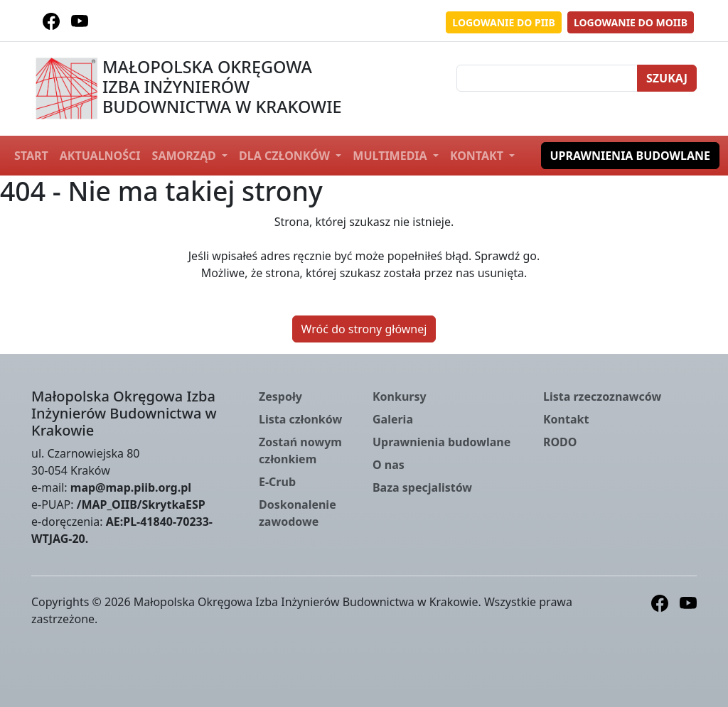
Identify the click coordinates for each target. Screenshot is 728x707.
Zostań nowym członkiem (300, 450)
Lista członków (300, 419)
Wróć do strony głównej (364, 329)
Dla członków (286, 156)
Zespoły (280, 396)
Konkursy (400, 396)
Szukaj (667, 78)
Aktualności (100, 156)
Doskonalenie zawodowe (298, 513)
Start (31, 156)
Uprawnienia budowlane (631, 156)
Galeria (393, 419)
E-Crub (277, 482)
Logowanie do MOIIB (631, 22)
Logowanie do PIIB (504, 22)
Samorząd (186, 156)
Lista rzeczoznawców (602, 396)
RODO (560, 442)
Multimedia (391, 156)
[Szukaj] (547, 78)
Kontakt (478, 156)
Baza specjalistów (422, 487)
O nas (389, 465)
